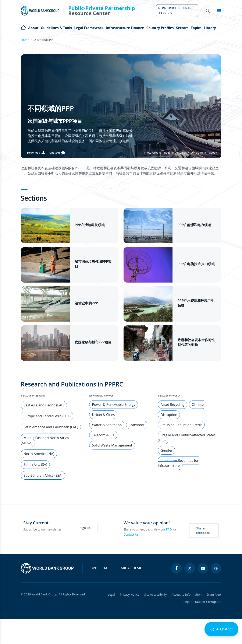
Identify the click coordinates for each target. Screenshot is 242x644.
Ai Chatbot (221, 629)
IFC (114, 568)
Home (23, 27)
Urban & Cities (103, 415)
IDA (104, 568)
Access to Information (186, 594)
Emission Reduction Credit (181, 425)
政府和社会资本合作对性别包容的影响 (196, 342)
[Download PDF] (36, 153)
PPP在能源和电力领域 (194, 225)
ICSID (138, 568)
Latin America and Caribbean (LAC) (51, 427)
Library (210, 28)
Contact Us (131, 534)
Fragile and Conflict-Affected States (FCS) (187, 438)
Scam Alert (214, 594)
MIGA (125, 568)
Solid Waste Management (112, 445)
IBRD (93, 568)
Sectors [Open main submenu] (182, 28)
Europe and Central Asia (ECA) (47, 416)
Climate (198, 405)
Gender (167, 450)
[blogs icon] (216, 568)
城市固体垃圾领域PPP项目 (93, 264)
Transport (137, 425)
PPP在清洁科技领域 (90, 225)
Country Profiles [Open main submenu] (160, 28)
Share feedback (203, 531)
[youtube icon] (203, 568)
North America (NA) (39, 454)
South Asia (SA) (35, 465)
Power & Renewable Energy (114, 405)
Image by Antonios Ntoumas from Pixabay (190, 153)
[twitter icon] (190, 568)
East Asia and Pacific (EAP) (44, 405)
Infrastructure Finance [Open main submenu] (125, 28)
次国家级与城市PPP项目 (93, 342)
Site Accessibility (155, 594)
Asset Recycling (173, 405)
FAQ (169, 529)
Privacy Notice (129, 594)
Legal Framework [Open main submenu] (89, 28)
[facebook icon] (177, 568)
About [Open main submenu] (33, 28)
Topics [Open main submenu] (196, 28)
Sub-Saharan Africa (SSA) (43, 475)
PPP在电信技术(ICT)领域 (196, 264)
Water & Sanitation (107, 425)
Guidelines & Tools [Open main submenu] (56, 28)
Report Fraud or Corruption (202, 602)
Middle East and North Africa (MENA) (45, 440)
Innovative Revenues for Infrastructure (178, 463)
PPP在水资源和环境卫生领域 (196, 303)
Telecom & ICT (103, 435)
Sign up (85, 528)
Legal (111, 594)
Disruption (169, 415)
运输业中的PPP (86, 303)
